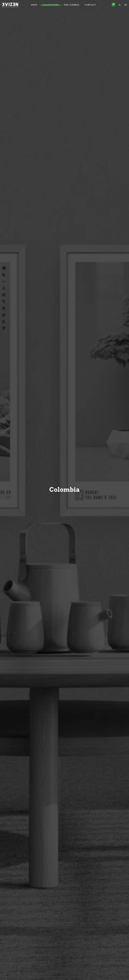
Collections (51, 5)
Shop (34, 5)
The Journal (72, 5)
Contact (90, 5)
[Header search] (120, 5)
